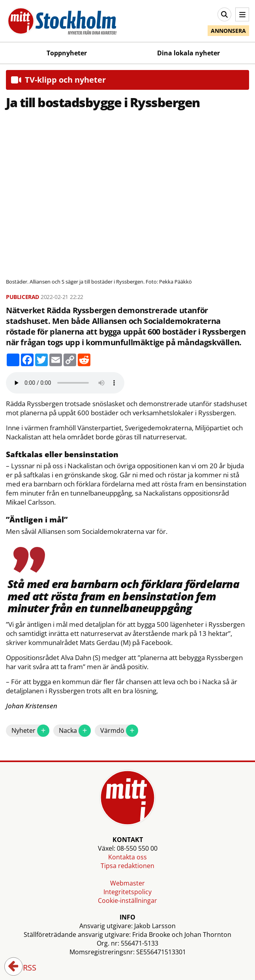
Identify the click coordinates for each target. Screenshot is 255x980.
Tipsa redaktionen (127, 866)
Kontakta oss (127, 857)
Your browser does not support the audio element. (65, 383)
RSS (24, 968)
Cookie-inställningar (127, 901)
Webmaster (127, 883)
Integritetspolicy (127, 892)
